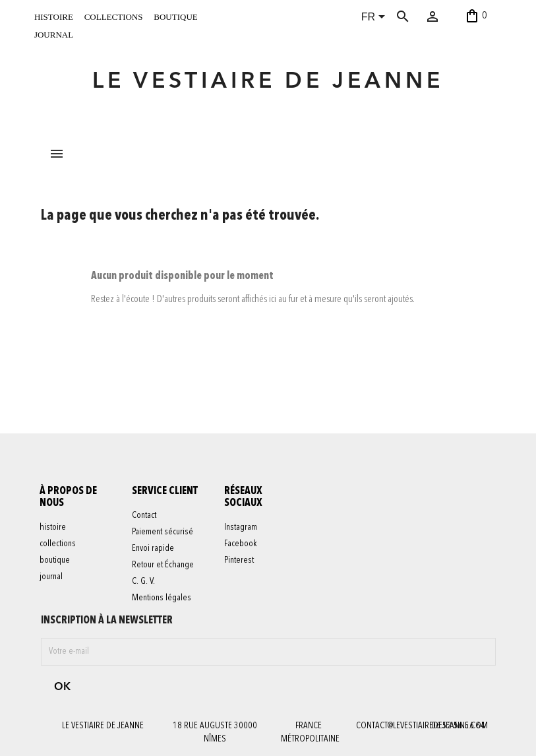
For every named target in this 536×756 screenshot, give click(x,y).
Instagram (241, 528)
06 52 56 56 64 (458, 726)
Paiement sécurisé (163, 533)
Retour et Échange (164, 566)
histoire (54, 16)
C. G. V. (144, 583)
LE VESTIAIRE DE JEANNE (268, 82)
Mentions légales (162, 599)
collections (114, 16)
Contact (145, 517)
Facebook (241, 545)
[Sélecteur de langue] (376, 18)
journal (54, 34)
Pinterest (240, 561)
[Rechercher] (416, 16)
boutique (175, 16)
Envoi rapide (154, 550)
